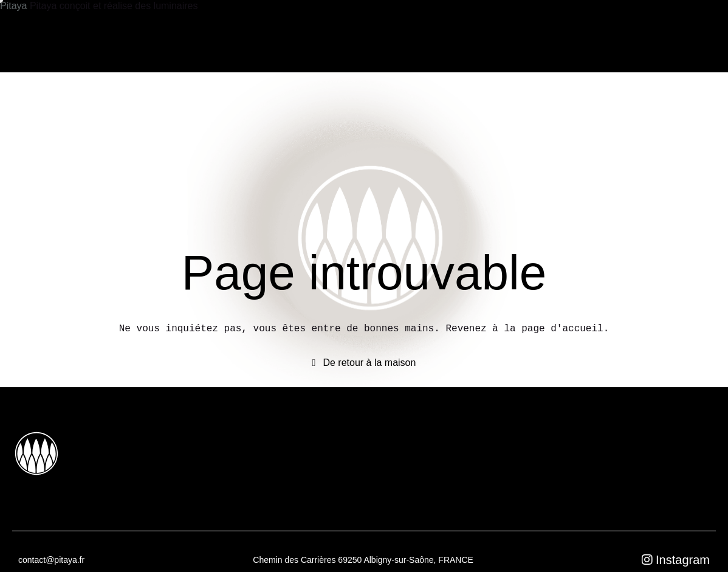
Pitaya (15, 6)
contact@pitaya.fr (51, 560)
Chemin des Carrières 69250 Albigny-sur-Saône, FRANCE (363, 560)
